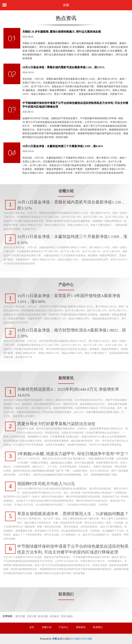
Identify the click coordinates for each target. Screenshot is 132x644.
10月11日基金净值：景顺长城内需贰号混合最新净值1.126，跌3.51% (64, 67)
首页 (32, 627)
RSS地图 (75, 639)
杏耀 (66, 5)
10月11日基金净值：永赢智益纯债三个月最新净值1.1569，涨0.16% (63, 146)
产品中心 (64, 627)
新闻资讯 (81, 627)
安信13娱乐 (67, 616)
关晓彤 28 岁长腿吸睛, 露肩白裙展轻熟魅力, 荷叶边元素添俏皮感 (62, 32)
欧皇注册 (43, 616)
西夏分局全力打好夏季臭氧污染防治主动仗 (56, 424)
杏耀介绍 (47, 627)
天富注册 (32, 616)
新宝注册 (20, 616)
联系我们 (98, 627)
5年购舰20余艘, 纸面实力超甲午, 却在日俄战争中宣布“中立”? (73, 454)
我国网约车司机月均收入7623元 (46, 484)
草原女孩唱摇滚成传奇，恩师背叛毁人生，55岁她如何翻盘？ (73, 514)
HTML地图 (86, 639)
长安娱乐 (54, 616)
